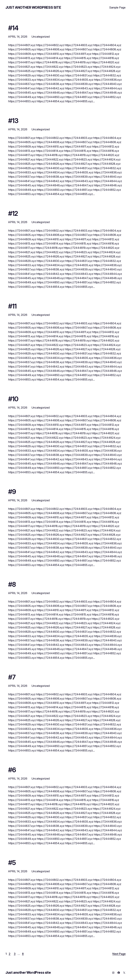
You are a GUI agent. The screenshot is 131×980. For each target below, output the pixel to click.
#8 (12, 585)
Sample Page (117, 7)
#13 (13, 121)
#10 (13, 399)
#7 (12, 677)
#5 (12, 863)
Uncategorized (41, 37)
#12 (13, 214)
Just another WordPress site (33, 7)
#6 (12, 770)
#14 (13, 28)
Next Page (119, 954)
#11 (12, 306)
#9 (12, 492)
